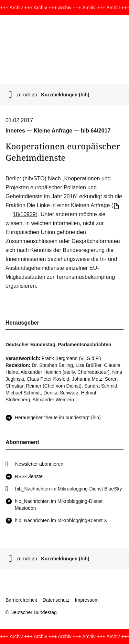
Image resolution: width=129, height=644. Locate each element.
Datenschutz (56, 600)
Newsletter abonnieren (39, 464)
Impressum (87, 600)
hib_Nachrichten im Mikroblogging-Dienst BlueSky (68, 489)
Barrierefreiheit (21, 600)
